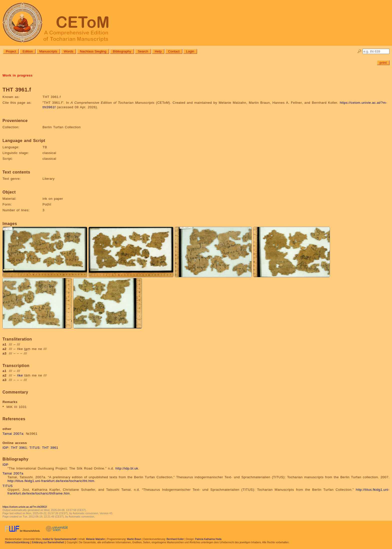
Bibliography (122, 51)
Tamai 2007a (13, 434)
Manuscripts (48, 51)
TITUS (35, 448)
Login (190, 51)
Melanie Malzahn (95, 539)
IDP (5, 448)
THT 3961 (19, 448)
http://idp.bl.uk (127, 468)
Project (11, 51)
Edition (28, 51)
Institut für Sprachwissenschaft (59, 539)
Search (143, 51)
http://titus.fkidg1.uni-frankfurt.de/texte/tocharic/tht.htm (51, 481)
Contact (174, 51)
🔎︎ (359, 51)
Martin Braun (134, 539)
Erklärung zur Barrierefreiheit (48, 542)
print (383, 63)
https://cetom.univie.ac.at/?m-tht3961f (25, 507)
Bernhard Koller (175, 539)
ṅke (20, 375)
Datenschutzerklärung (17, 542)
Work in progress (17, 75)
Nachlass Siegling (93, 51)
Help (158, 51)
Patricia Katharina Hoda (208, 539)
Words (68, 51)
